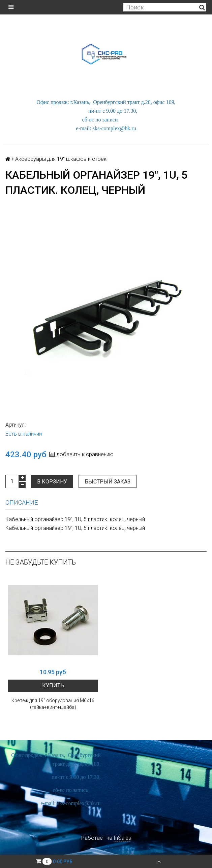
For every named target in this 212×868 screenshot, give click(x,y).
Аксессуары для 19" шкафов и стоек (61, 159)
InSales (122, 838)
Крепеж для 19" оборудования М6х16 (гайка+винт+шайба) (53, 704)
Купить (53, 685)
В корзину (52, 482)
